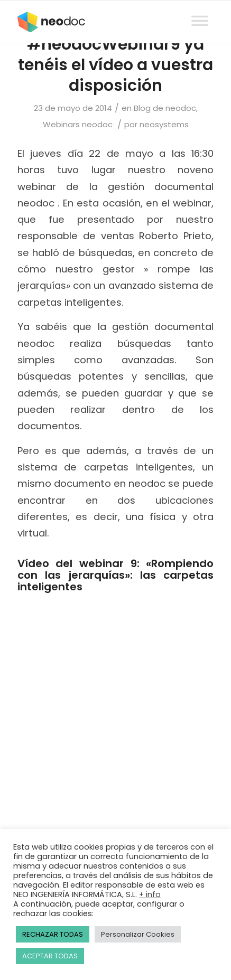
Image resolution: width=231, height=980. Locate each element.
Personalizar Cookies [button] (138, 934)
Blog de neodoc (165, 108)
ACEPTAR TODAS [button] (50, 956)
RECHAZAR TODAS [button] (53, 934)
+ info (150, 894)
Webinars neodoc (78, 124)
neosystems (164, 124)
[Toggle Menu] (200, 11)
